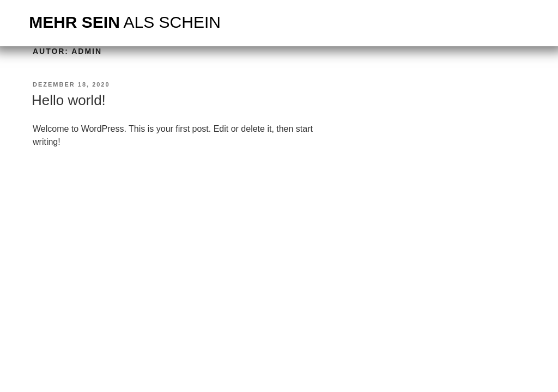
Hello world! (69, 100)
